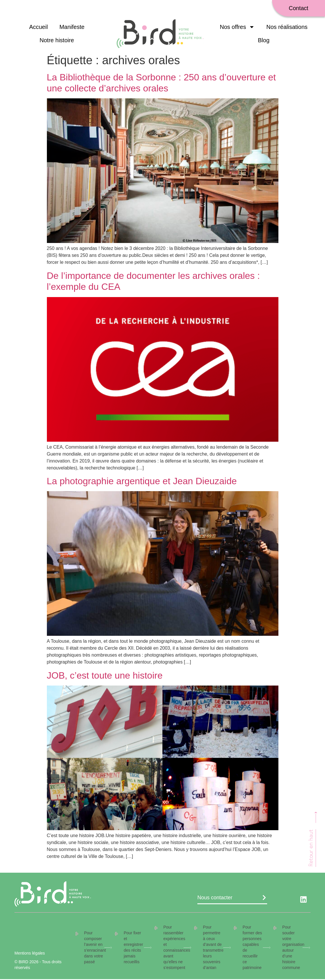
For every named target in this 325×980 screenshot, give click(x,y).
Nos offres (237, 28)
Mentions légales (30, 954)
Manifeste (72, 28)
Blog (264, 41)
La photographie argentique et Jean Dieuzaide (142, 482)
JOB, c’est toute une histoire (105, 676)
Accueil (38, 28)
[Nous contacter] (264, 898)
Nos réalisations (287, 28)
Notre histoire (57, 41)
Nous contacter (215, 898)
